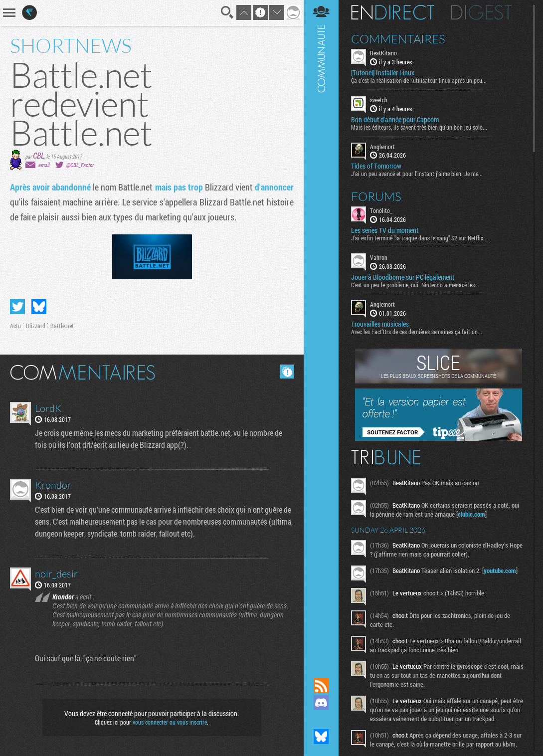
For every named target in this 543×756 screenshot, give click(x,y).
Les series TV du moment (385, 230)
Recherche (227, 12)
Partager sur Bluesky (39, 307)
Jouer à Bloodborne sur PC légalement (403, 277)
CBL (39, 155)
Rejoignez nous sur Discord (321, 703)
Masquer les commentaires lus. (287, 372)
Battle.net (62, 326)
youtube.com (500, 570)
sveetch (379, 100)
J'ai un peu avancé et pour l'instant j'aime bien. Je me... (417, 174)
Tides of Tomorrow (376, 166)
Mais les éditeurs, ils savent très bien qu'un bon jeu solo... (419, 127)
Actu (15, 326)
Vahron (379, 257)
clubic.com (471, 514)
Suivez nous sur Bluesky (321, 737)
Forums (376, 196)
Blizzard (36, 326)
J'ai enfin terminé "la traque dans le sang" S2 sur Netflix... (419, 238)
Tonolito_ (381, 210)
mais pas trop (180, 187)
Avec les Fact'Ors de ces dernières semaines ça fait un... (417, 332)
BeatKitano (383, 53)
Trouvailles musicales (380, 324)
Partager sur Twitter (17, 307)
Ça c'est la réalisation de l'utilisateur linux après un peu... (419, 80)
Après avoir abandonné (50, 187)
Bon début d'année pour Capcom (395, 120)
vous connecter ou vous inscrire (170, 722)
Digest (481, 12)
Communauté (321, 329)
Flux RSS (321, 686)
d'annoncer (274, 187)
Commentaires (398, 39)
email (44, 165)
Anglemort (382, 147)
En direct (393, 12)
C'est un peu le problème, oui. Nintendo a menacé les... (415, 285)
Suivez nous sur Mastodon (321, 720)
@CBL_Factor (80, 165)
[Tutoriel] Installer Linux (383, 73)
